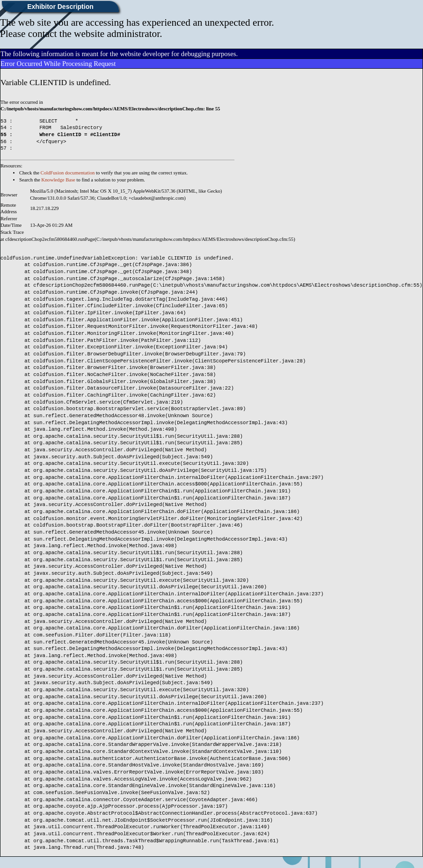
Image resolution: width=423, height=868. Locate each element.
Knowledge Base (58, 180)
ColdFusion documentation (68, 173)
